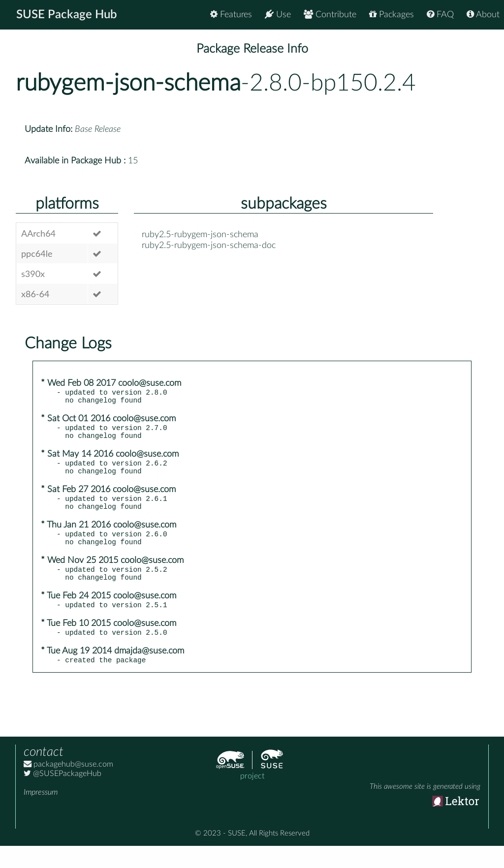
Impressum (41, 814)
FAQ (440, 15)
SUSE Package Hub (67, 15)
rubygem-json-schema (128, 83)
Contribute (330, 15)
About (483, 15)
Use (278, 15)
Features (231, 15)
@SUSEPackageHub (63, 796)
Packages (392, 15)
